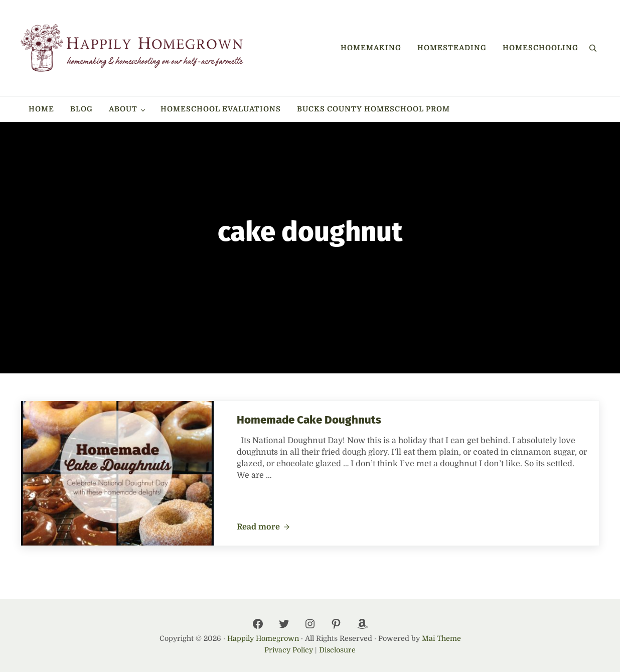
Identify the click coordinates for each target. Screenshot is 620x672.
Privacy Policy (289, 650)
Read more (263, 527)
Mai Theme (441, 638)
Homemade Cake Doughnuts (309, 420)
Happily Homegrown (263, 638)
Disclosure (337, 650)
